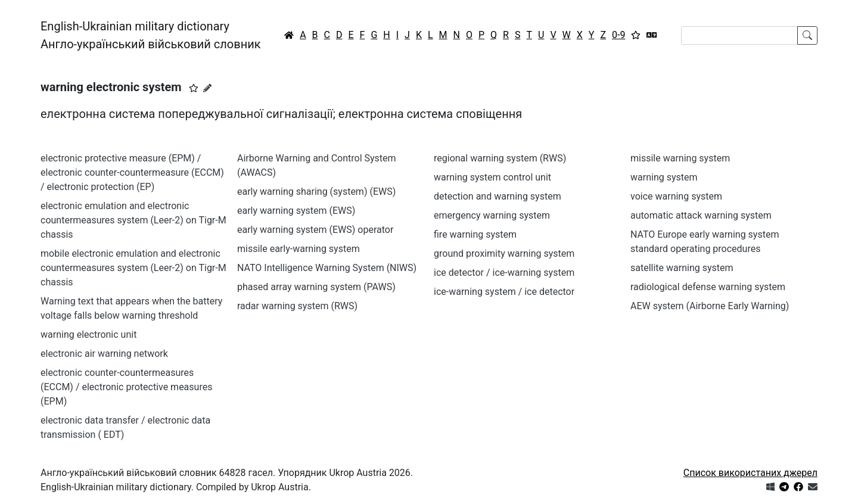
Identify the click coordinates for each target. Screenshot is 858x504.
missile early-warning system (299, 249)
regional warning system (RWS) (500, 158)
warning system (664, 177)
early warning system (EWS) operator (315, 230)
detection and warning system (498, 196)
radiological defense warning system (708, 287)
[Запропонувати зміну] (207, 88)
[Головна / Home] (289, 35)
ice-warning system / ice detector (504, 292)
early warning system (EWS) (296, 211)
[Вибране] (636, 35)
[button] (194, 88)
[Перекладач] (652, 35)
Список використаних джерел (750, 473)
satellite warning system (682, 268)
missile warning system (680, 158)
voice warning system (676, 196)
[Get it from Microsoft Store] (770, 487)
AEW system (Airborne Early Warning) (710, 306)
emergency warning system (492, 215)
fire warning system (475, 234)
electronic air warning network (104, 354)
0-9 (618, 35)
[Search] (739, 35)
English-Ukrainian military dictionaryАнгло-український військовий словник (151, 35)
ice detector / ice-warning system (504, 273)
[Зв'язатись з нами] (813, 487)
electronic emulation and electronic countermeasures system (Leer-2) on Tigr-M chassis (133, 220)
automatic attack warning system (701, 215)
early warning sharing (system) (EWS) (316, 192)
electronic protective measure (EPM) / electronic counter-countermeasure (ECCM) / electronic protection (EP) (132, 172)
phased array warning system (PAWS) (316, 287)
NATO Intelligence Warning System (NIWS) (327, 268)
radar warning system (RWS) (297, 306)
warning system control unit (492, 177)
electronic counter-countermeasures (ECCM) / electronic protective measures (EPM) (126, 387)
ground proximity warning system (504, 253)
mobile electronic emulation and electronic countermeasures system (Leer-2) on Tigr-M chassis (133, 268)
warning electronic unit (88, 335)
